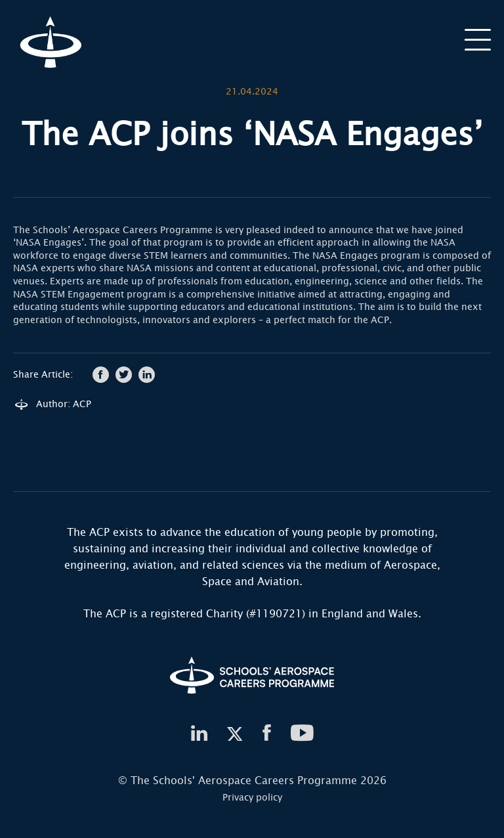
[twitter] (235, 734)
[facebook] (267, 734)
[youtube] (303, 734)
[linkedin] (199, 734)
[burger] (478, 39)
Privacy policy (252, 798)
